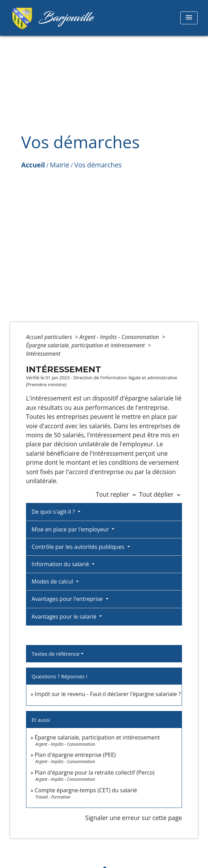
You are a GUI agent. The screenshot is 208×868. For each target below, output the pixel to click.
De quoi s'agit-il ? (54, 512)
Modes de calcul (53, 581)
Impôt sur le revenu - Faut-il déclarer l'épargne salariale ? (108, 694)
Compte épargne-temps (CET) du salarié (86, 790)
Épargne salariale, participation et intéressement (86, 345)
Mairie (60, 165)
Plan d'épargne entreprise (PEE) (75, 755)
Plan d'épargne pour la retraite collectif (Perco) (94, 772)
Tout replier (117, 494)
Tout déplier (161, 494)
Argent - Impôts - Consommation (120, 337)
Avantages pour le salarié (65, 617)
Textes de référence (55, 654)
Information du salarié (61, 564)
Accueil (33, 165)
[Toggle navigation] (189, 18)
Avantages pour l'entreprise (68, 599)
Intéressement (43, 354)
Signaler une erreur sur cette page (134, 818)
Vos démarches (98, 165)
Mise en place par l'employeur (71, 529)
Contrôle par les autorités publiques (79, 547)
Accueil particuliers (50, 337)
